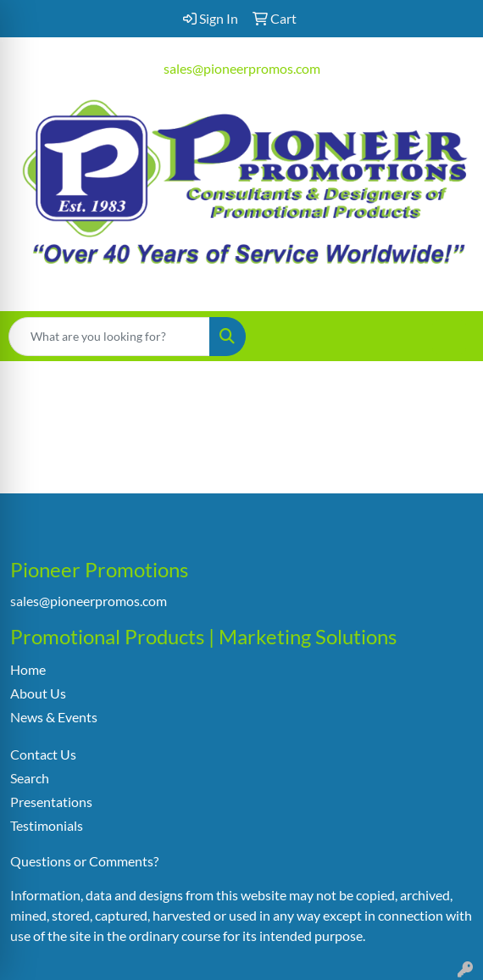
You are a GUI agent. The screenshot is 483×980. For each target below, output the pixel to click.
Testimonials (47, 825)
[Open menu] (449, 337)
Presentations (51, 802)
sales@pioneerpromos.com (242, 68)
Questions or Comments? (84, 861)
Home (28, 669)
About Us (38, 693)
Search (30, 778)
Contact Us (43, 754)
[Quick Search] (109, 337)
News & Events (54, 717)
